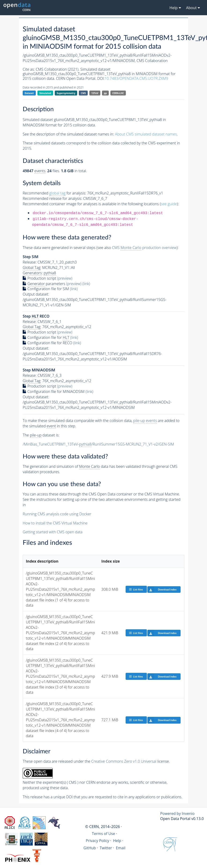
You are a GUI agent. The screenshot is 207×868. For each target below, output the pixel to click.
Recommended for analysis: (54, 193)
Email (121, 848)
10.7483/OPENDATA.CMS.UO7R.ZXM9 (136, 78)
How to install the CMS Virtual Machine (55, 523)
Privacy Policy (97, 841)
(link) (86, 284)
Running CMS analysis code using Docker (57, 514)
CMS (83, 93)
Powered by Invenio (177, 813)
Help (117, 841)
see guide (169, 204)
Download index (162, 590)
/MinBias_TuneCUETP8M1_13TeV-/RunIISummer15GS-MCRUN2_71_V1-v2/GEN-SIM (98, 444)
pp (105, 93)
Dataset (29, 93)
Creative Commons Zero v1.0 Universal (124, 761)
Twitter (106, 848)
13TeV (95, 93)
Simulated (45, 93)
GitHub (90, 848)
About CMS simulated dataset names (146, 134)
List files (136, 589)
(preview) (65, 278)
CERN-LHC (118, 93)
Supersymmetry (66, 93)
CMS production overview (144, 248)
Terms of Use (103, 834)
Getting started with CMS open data (53, 532)
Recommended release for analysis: (52, 198)
